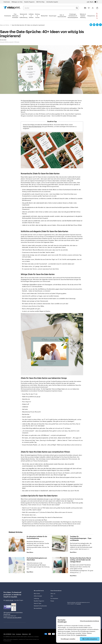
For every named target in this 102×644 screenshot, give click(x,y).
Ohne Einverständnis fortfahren (90, 621)
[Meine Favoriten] (89, 8)
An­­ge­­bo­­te (97, 16)
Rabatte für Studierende (40, 606)
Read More (31, 552)
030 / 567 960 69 (7, 634)
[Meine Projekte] (85, 8)
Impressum (19, 634)
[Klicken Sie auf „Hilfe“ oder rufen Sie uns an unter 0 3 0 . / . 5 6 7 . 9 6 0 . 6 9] (81, 8)
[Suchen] (77, 8)
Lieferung (36, 598)
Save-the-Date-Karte (29, 101)
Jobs (52, 596)
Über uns (53, 594)
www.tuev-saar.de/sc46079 (14, 618)
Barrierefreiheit (38, 608)
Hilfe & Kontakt (38, 596)
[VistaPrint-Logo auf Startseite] (12, 8)
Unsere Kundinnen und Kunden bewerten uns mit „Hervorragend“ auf (78, 603)
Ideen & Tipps (38, 603)
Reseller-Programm (39, 601)
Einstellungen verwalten (68, 639)
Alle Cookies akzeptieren (90, 639)
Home (14, 634)
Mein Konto (37, 594)
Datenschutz (25, 634)
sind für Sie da (9, 600)
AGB (30, 634)
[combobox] (50, 8)
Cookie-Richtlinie (81, 635)
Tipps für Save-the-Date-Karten (32, 126)
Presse (52, 601)
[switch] (92, 2)
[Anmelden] (93, 8)
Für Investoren (54, 598)
